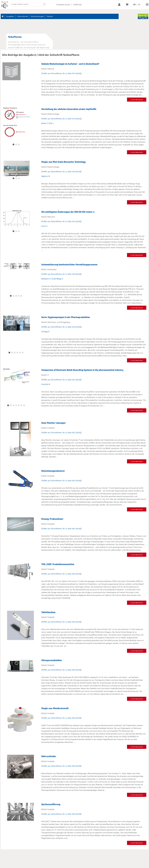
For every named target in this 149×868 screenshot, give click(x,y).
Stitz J (51, 123)
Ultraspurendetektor (52, 660)
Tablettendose (48, 612)
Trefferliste (77, 5)
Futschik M (46, 384)
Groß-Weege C (58, 279)
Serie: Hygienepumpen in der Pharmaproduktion (66, 317)
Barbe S (44, 123)
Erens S (44, 226)
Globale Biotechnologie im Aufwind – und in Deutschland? (70, 64)
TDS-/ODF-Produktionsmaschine (58, 564)
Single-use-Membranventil (55, 708)
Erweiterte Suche (63, 5)
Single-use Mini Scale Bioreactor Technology (63, 162)
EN (139, 5)
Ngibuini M (46, 176)
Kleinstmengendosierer (53, 471)
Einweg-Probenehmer (52, 519)
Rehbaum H (46, 279)
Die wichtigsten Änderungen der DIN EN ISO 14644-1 (68, 212)
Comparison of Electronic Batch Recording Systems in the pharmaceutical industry (82, 370)
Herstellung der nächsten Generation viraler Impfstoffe (69, 109)
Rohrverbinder (49, 756)
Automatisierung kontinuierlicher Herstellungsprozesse (69, 265)
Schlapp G (45, 332)
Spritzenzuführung (51, 804)
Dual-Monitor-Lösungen (53, 423)
